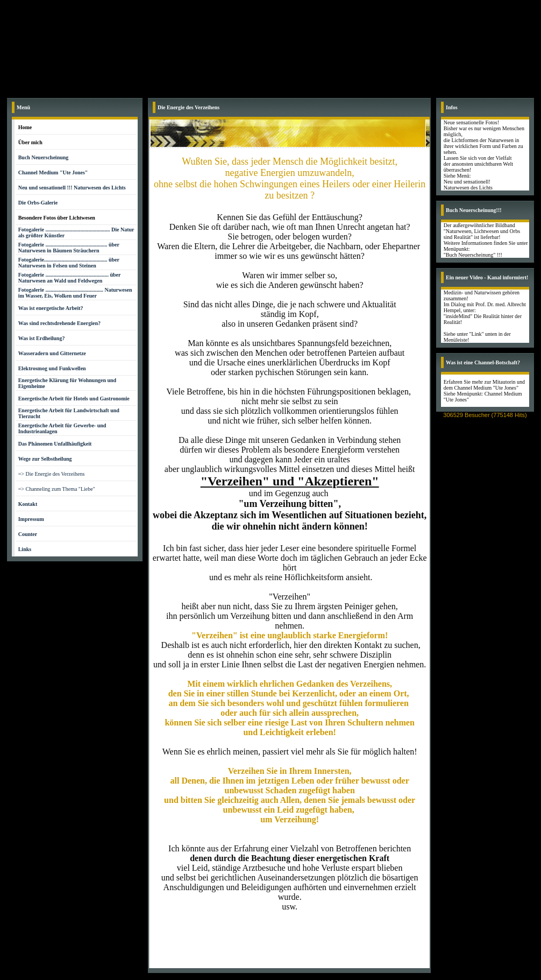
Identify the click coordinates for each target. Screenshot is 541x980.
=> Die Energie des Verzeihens (52, 474)
